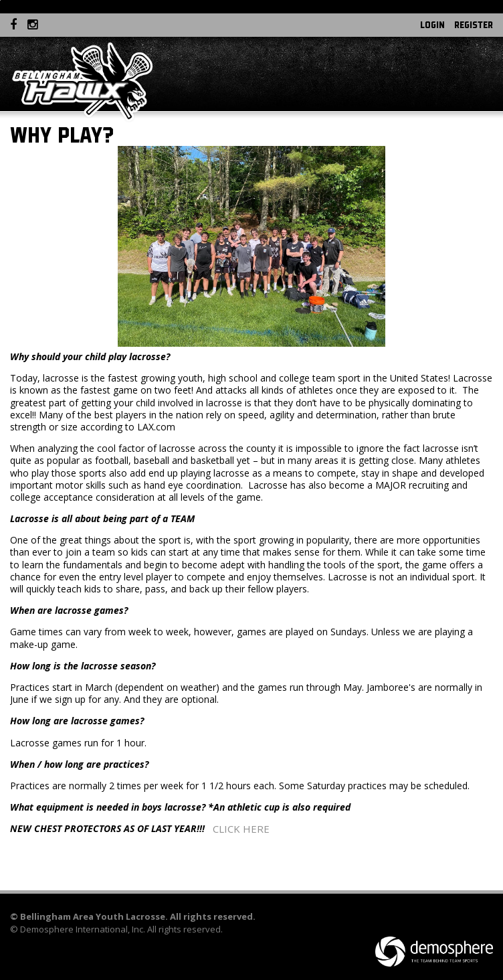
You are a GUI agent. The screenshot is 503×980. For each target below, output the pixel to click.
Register (474, 25)
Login (432, 25)
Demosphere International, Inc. (83, 929)
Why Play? (62, 135)
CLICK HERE (241, 829)
